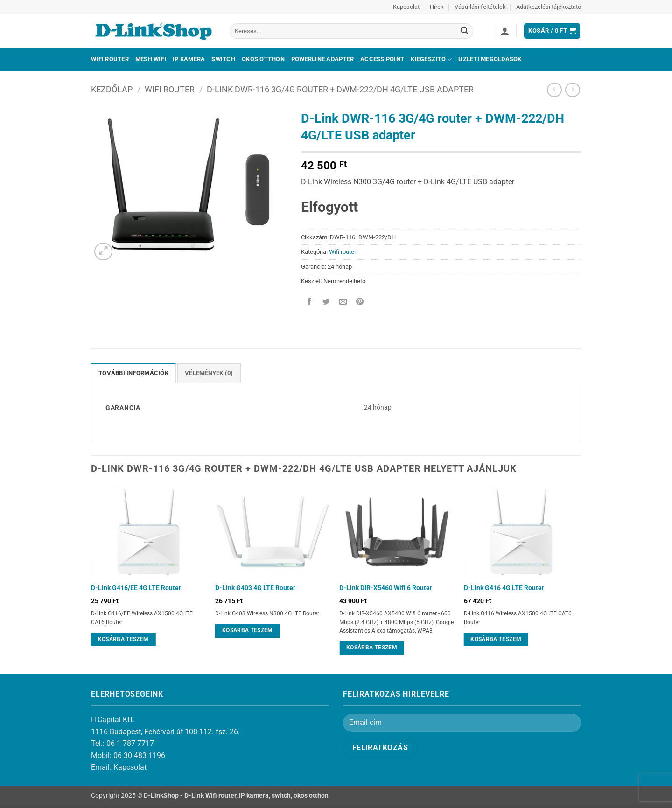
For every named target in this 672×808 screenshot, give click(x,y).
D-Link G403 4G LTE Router (255, 588)
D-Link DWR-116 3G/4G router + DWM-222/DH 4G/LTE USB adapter (340, 89)
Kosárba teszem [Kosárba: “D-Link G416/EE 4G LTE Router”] (123, 639)
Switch (223, 59)
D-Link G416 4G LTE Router (504, 588)
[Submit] (464, 31)
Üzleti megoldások (490, 59)
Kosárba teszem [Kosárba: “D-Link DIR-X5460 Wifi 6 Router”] (372, 648)
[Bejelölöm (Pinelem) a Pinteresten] (360, 302)
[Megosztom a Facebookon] (310, 302)
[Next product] (554, 90)
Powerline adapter (322, 59)
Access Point (382, 59)
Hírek (437, 7)
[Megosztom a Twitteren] (326, 302)
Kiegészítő (431, 59)
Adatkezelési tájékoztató (549, 7)
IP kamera (189, 59)
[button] (505, 31)
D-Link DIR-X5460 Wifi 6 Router (386, 588)
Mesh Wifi (151, 59)
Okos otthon (263, 59)
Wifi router (170, 89)
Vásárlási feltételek (480, 7)
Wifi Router (110, 59)
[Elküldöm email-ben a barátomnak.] (343, 302)
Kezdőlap (112, 89)
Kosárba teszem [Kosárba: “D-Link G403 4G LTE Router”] (248, 630)
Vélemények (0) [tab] (209, 373)
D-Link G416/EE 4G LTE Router (136, 588)
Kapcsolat (406, 7)
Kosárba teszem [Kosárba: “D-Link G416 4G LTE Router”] (496, 639)
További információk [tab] (133, 373)
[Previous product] (572, 90)
